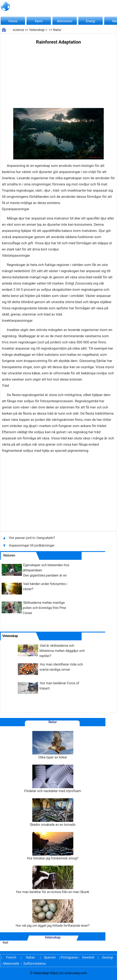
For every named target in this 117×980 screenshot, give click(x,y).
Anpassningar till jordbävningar (32, 545)
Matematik (11, 964)
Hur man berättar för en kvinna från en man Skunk (53, 880)
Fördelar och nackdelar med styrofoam (53, 779)
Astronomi (65, 21)
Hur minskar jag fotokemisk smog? (53, 846)
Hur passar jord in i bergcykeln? (32, 538)
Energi (91, 21)
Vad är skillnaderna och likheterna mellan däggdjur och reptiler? (62, 651)
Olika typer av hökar (53, 745)
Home (13, 21)
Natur (57, 30)
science (18, 30)
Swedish (88, 957)
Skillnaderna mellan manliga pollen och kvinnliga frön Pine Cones (44, 608)
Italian (30, 957)
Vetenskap (37, 30)
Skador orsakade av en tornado (53, 812)
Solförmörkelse (35, 964)
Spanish (50, 957)
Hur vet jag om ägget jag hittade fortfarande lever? (53, 913)
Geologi (107, 957)
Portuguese (69, 957)
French (11, 957)
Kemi (39, 21)
